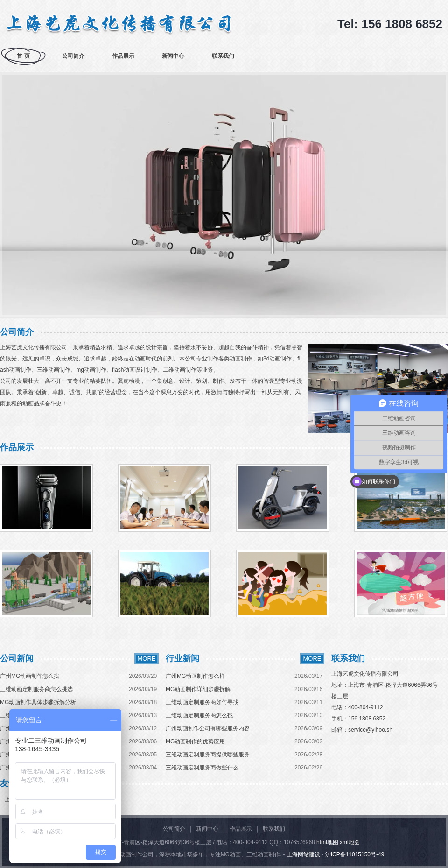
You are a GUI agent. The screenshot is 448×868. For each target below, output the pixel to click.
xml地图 (350, 842)
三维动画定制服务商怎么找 (199, 715)
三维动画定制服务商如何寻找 (202, 702)
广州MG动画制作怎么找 (30, 676)
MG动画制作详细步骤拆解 (198, 689)
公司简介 (73, 56)
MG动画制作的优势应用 (195, 741)
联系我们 (223, 56)
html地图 (327, 842)
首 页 (23, 56)
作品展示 (123, 56)
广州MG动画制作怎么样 (195, 676)
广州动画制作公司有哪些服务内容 (208, 728)
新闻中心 (173, 56)
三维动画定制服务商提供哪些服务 (208, 755)
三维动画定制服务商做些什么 (202, 768)
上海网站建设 (303, 854)
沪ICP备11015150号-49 (355, 854)
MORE (147, 659)
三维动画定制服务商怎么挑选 (36, 689)
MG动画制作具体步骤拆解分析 (38, 702)
